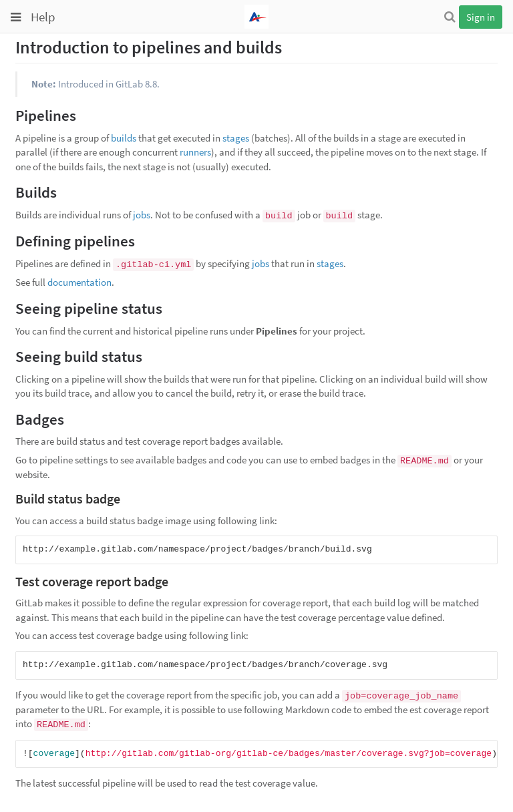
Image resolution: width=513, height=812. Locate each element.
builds (124, 138)
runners (195, 152)
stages (236, 138)
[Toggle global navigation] (16, 17)
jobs (142, 215)
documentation (79, 282)
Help (43, 17)
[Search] (450, 17)
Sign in (481, 17)
